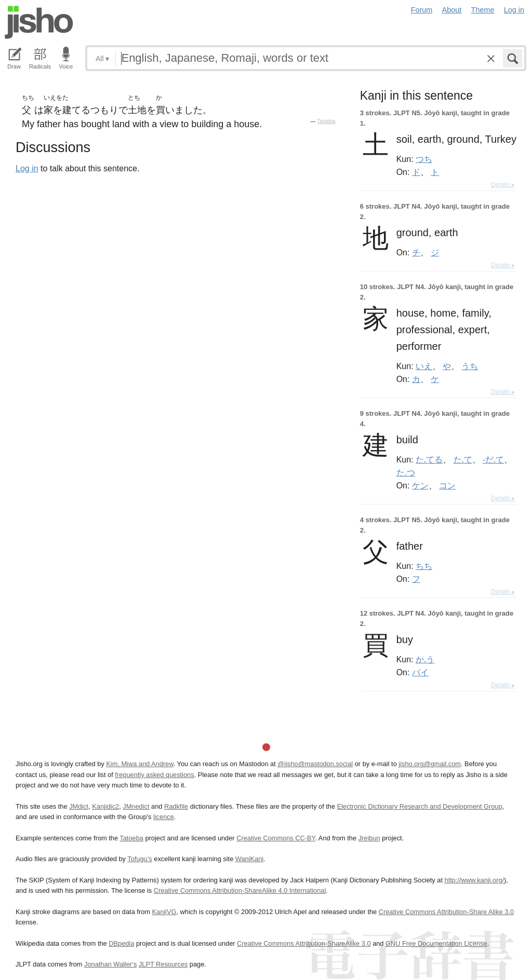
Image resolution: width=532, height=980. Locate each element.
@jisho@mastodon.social (315, 764)
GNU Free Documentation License (436, 943)
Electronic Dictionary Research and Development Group (420, 806)
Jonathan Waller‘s (110, 964)
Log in (514, 10)
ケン (420, 485)
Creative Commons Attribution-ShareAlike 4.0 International (240, 890)
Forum (422, 10)
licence (164, 817)
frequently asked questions (154, 775)
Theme (483, 10)
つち (424, 159)
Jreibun (369, 838)
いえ (424, 366)
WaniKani (249, 859)
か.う (425, 659)
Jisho (39, 22)
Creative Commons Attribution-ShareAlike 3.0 (304, 943)
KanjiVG (164, 912)
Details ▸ (503, 185)
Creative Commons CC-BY (276, 838)
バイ (420, 672)
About (452, 10)
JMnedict (136, 806)
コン (447, 485)
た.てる (429, 459)
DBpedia (121, 943)
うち (470, 366)
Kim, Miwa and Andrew (139, 764)
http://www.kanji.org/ (475, 880)
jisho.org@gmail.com (430, 764)
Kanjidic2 (105, 806)
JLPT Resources (163, 964)
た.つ (406, 472)
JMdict (79, 806)
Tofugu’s (139, 859)
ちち (424, 566)
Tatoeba (326, 121)
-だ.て (493, 459)
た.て (463, 459)
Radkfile (176, 806)
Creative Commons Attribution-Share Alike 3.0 (446, 912)
